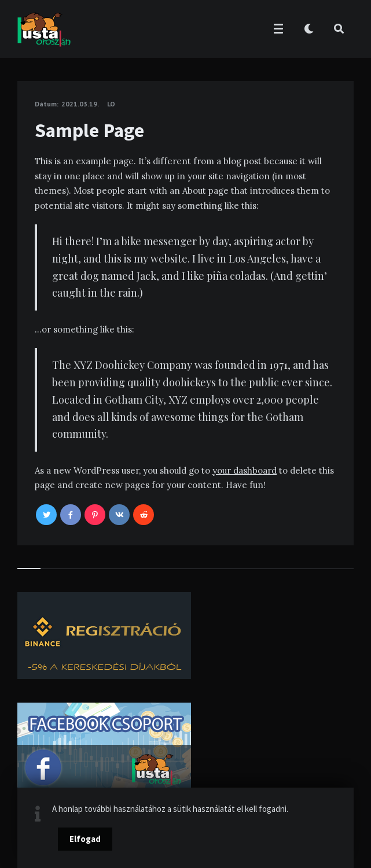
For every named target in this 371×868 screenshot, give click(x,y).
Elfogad (85, 839)
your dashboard (245, 470)
